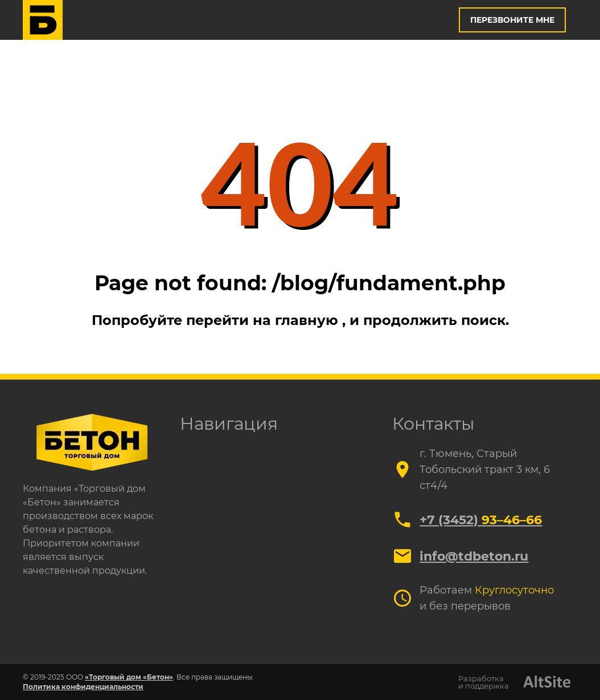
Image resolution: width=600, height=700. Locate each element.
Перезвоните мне (512, 20)
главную (309, 320)
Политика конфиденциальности (83, 687)
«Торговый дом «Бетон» (129, 677)
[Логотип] (43, 20)
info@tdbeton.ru (474, 556)
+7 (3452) (481, 520)
